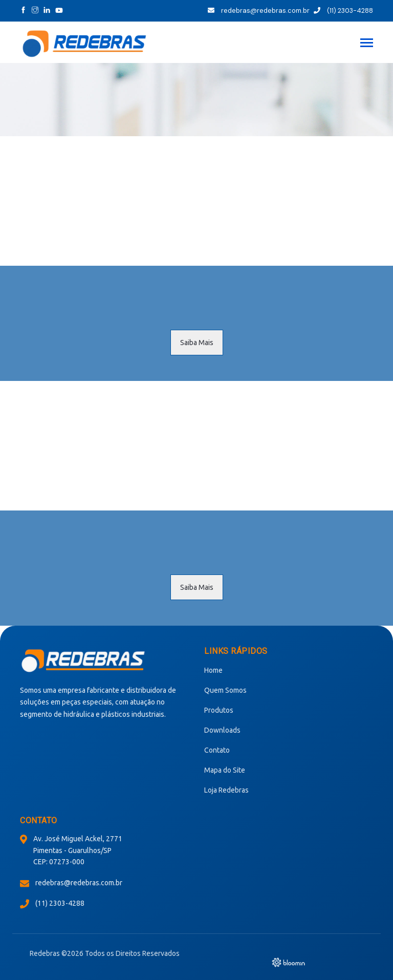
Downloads (222, 730)
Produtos (219, 710)
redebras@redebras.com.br (259, 10)
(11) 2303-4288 (343, 10)
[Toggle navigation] (367, 44)
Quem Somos (225, 690)
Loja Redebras (226, 790)
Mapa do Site (225, 770)
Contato (217, 750)
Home (213, 670)
